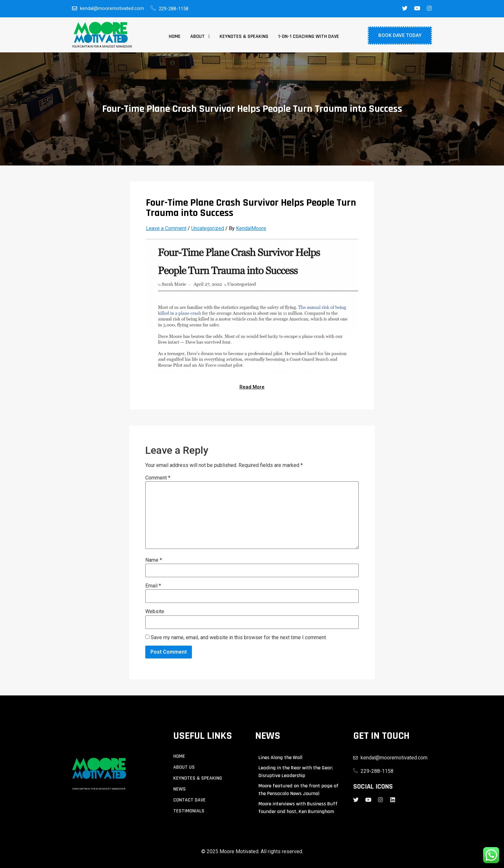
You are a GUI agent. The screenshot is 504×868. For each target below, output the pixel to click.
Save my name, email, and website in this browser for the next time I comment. (239, 638)
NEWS (180, 789)
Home (175, 37)
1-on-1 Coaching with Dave (309, 37)
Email (153, 586)
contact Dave (189, 800)
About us (184, 767)
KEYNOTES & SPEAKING (198, 778)
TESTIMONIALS (189, 811)
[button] (200, 37)
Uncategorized (208, 228)
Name (154, 560)
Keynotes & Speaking (244, 37)
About (200, 37)
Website (155, 612)
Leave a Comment (166, 228)
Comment (158, 478)
